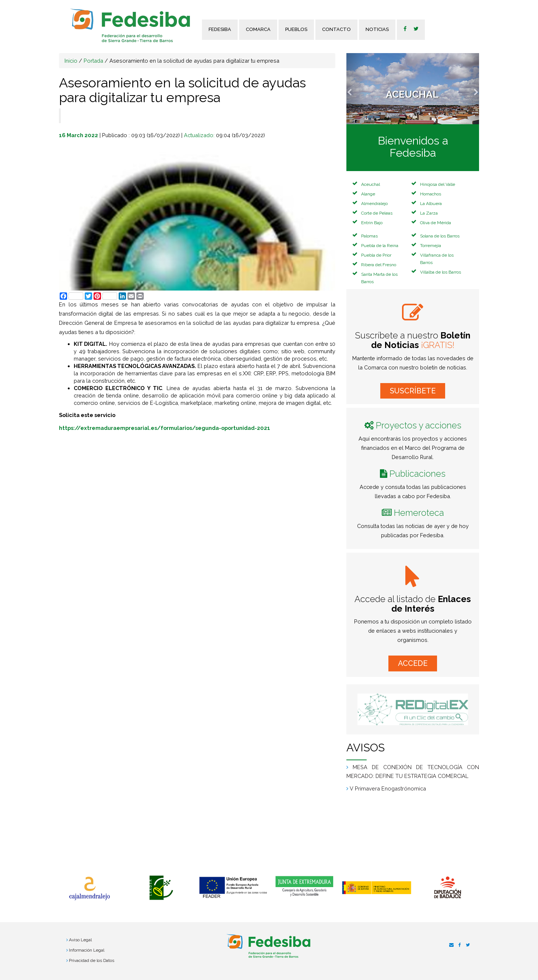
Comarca (258, 29)
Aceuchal (371, 184)
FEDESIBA (220, 29)
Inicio (71, 61)
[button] (356, 89)
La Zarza (429, 213)
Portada (93, 61)
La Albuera (431, 204)
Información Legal (87, 950)
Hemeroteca (419, 513)
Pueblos (296, 29)
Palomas (369, 236)
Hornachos (431, 194)
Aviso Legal (80, 940)
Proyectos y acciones (419, 425)
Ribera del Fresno (379, 265)
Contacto (336, 29)
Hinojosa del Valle (438, 184)
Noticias (377, 29)
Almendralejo (374, 204)
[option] (89, 889)
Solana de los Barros (440, 236)
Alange (368, 194)
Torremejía (431, 246)
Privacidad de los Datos (92, 960)
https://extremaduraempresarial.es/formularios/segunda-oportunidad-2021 (165, 428)
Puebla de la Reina (380, 246)
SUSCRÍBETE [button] (413, 391)
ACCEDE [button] (413, 663)
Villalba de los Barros (441, 272)
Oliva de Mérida (436, 223)
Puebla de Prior (376, 255)
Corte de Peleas (377, 213)
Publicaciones (418, 474)
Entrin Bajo (372, 223)
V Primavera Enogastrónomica (388, 788)
